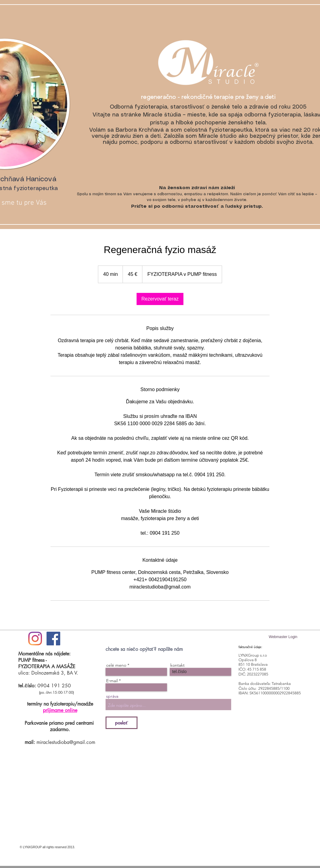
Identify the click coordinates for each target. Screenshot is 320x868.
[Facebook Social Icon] (53, 639)
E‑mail (112, 681)
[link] (160, 299)
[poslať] (122, 723)
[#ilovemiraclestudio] (35, 639)
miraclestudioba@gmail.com (66, 742)
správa (112, 696)
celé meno (116, 665)
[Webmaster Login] (283, 637)
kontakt (177, 665)
